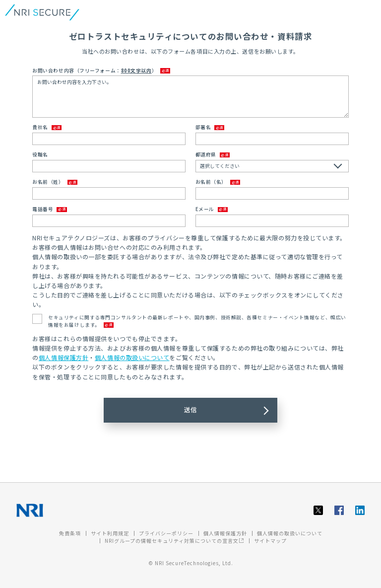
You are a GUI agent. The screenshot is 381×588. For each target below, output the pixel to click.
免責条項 (70, 533)
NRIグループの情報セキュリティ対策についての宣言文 (174, 541)
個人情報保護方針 (63, 357)
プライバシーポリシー (166, 533)
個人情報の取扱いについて (132, 357)
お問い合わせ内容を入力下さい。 (190, 97)
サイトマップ (270, 541)
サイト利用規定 (110, 533)
